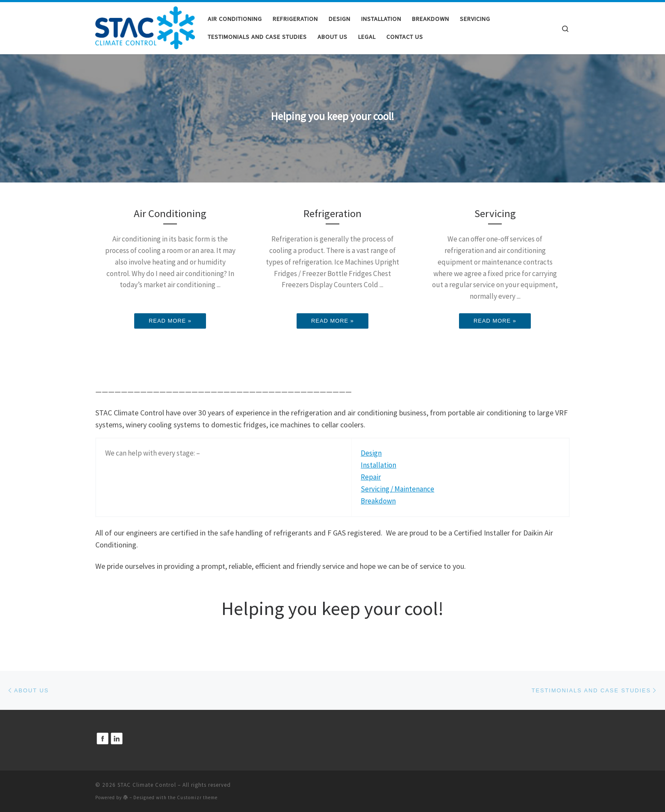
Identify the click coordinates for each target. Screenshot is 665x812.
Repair (371, 477)
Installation (378, 465)
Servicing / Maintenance (397, 489)
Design (371, 453)
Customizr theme (197, 797)
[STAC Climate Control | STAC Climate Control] (145, 26)
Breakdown (378, 501)
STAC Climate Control (147, 785)
